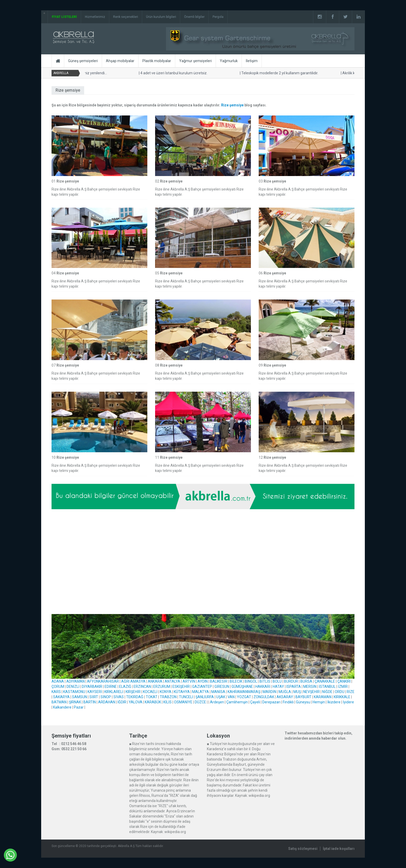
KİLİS (168, 702)
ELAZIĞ (125, 687)
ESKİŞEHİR (181, 687)
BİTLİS (265, 681)
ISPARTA (294, 687)
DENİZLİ (73, 687)
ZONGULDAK (264, 697)
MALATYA (201, 692)
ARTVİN (189, 681)
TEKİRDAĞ (135, 697)
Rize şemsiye (232, 105)
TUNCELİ (186, 697)
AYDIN (203, 681)
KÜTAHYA (182, 692)
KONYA (166, 692)
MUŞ (297, 692)
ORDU (340, 692)
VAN (231, 697)
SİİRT (94, 697)
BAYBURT (303, 697)
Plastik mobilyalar (157, 61)
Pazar (79, 707)
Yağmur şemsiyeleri (195, 61)
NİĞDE (327, 692)
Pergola (218, 17)
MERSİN (310, 687)
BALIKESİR (219, 681)
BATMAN (59, 702)
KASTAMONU (74, 692)
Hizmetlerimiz (95, 17)
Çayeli (255, 702)
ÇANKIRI (344, 681)
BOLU (277, 681)
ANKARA (155, 681)
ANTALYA (172, 681)
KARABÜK (153, 702)
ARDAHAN (107, 702)
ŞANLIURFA (205, 697)
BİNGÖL (251, 681)
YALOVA (136, 702)
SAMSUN (79, 697)
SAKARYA (61, 697)
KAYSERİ (95, 692)
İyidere (348, 702)
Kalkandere (62, 707)
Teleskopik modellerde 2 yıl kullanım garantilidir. (280, 73)
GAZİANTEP (202, 687)
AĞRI (125, 681)
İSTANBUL (327, 687)
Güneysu (303, 702)
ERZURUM (162, 687)
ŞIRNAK (75, 702)
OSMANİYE (183, 702)
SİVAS (119, 697)
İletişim (252, 61)
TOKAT (152, 697)
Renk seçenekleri (126, 17)
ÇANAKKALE (325, 681)
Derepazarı (271, 702)
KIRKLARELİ (114, 692)
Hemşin (319, 702)
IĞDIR (122, 702)
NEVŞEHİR (311, 692)
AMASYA (138, 681)
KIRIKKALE (342, 697)
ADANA (58, 681)
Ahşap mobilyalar (120, 61)
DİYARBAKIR (92, 687)
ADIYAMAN (75, 681)
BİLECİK (236, 681)
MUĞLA (285, 692)
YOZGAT (244, 697)
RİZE (351, 692)
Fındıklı (288, 702)
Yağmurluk (229, 61)
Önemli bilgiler (194, 17)
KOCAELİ (150, 692)
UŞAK (221, 697)
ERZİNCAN (142, 687)
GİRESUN (222, 687)
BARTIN (90, 702)
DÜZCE (200, 702)
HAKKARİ (263, 687)
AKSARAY (285, 697)
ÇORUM (58, 687)
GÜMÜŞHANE (242, 687)
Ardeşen (217, 702)
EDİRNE (111, 687)
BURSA (306, 681)
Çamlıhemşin (237, 702)
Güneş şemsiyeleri (83, 61)
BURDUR (291, 681)
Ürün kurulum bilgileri (161, 17)
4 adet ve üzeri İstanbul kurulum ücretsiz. (174, 73)
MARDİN (269, 692)
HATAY (278, 687)
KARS (56, 692)
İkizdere (334, 702)
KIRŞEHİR (133, 692)
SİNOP (106, 697)
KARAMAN (323, 697)
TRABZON (168, 697)
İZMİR (343, 687)
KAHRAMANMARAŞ (244, 692)
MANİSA (218, 692)
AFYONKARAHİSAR (103, 681)
